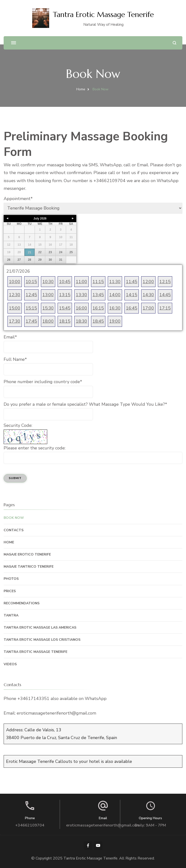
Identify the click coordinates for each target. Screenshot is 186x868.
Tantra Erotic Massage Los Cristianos (42, 640)
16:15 (98, 308)
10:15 (31, 282)
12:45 (31, 295)
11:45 (132, 282)
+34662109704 (30, 825)
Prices (10, 591)
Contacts (14, 530)
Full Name (15, 359)
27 (19, 260)
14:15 (132, 295)
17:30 (15, 321)
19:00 (115, 321)
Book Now (14, 518)
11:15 (98, 282)
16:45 (132, 308)
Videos (10, 664)
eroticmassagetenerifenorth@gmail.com (103, 825)
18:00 (48, 321)
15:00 (15, 308)
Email (10, 337)
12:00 (148, 282)
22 (40, 252)
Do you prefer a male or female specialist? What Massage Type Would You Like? (85, 404)
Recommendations (22, 603)
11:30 (115, 282)
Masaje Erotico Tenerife (27, 554)
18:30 (81, 321)
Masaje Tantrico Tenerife (29, 567)
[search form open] (174, 43)
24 (61, 252)
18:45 (98, 321)
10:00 (15, 282)
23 (50, 252)
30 (50, 260)
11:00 (81, 282)
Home (9, 542)
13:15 (65, 295)
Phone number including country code (43, 382)
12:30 (15, 295)
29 (40, 260)
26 (9, 260)
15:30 (48, 308)
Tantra (11, 615)
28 (29, 260)
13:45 (98, 295)
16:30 (115, 308)
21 (29, 253)
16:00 (81, 308)
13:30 (81, 295)
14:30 (148, 295)
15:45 (65, 308)
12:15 (165, 282)
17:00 (148, 308)
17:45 (31, 321)
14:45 (165, 295)
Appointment (18, 199)
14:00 (115, 295)
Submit (15, 478)
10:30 (48, 282)
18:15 (65, 321)
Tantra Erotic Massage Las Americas (40, 628)
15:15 (31, 308)
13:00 (48, 295)
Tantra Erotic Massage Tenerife (103, 14)
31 (61, 260)
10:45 (65, 282)
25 (71, 252)
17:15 (165, 308)
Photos (11, 579)
